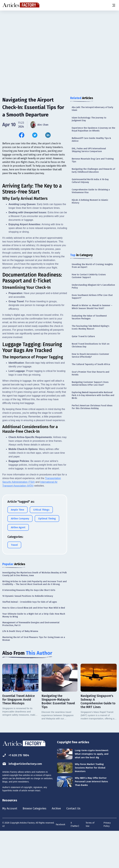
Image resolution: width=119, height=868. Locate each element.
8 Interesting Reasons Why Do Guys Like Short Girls (29, 626)
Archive (60, 845)
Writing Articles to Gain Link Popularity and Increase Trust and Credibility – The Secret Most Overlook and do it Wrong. (34, 619)
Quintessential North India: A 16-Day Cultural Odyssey (90, 181)
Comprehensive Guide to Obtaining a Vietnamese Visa (91, 191)
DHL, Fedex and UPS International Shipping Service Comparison (89, 150)
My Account (10, 845)
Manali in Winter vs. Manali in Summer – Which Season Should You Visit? (92, 307)
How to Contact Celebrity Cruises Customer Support (89, 276)
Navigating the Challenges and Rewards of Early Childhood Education (93, 170)
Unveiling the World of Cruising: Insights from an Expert (92, 266)
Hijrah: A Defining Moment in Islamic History (90, 201)
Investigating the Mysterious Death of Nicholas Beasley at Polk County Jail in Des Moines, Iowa (34, 610)
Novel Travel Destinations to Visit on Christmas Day (91, 345)
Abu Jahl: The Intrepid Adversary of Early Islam (92, 109)
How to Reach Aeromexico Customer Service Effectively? (90, 355)
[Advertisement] (59, 35)
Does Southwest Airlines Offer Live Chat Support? (92, 297)
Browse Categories (37, 845)
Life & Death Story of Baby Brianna (20, 668)
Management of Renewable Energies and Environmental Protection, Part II (31, 660)
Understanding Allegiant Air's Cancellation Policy (93, 286)
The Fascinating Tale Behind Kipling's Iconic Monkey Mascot (90, 327)
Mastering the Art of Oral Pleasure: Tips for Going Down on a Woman (34, 675)
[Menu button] (114, 5)
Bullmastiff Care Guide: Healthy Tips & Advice (91, 140)
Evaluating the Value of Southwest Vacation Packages (89, 317)
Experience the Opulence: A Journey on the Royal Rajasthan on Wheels (93, 129)
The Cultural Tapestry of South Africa (91, 364)
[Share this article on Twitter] (35, 135)
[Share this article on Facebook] (22, 135)
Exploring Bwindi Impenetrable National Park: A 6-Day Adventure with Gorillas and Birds (93, 395)
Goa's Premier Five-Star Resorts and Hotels (90, 373)
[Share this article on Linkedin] (48, 135)
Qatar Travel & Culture (83, 336)
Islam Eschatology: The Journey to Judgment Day (89, 119)
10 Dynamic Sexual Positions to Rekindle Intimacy (28, 632)
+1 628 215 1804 (17, 792)
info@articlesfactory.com (24, 800)
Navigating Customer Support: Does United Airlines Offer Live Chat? (90, 384)
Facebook (61, 861)
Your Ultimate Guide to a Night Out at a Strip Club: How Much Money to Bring (34, 652)
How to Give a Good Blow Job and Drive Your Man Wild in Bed (34, 644)
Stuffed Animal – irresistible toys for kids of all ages (30, 638)
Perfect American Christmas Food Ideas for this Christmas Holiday (92, 407)
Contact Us (78, 845)
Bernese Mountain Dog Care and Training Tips (93, 160)
